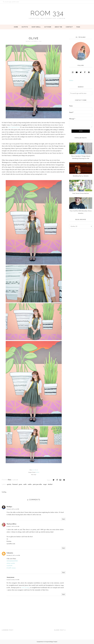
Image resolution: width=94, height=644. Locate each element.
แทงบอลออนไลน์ (12, 561)
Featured (15, 484)
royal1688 (9, 566)
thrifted (50, 484)
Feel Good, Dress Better (81, 193)
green (20, 484)
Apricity (34, 470)
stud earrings (25, 588)
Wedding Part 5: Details (81, 176)
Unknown (10, 553)
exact (37, 470)
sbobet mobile (11, 563)
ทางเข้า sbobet (11, 568)
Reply (63, 519)
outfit (25, 484)
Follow (71, 81)
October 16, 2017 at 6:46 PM (13, 509)
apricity (9, 484)
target (45, 484)
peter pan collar (37, 484)
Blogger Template (54, 642)
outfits (30, 484)
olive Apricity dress (14, 127)
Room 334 (47, 13)
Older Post (59, 630)
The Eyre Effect (11, 524)
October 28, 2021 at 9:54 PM (13, 580)
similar (37, 472)
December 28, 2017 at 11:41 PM (13, 555)
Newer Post (8, 630)
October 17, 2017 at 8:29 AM (13, 526)
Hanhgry (9, 507)
